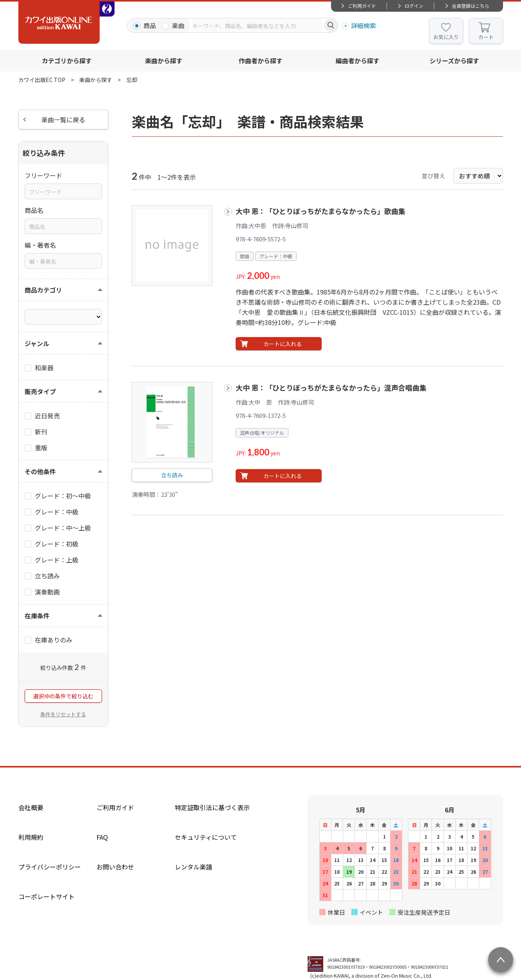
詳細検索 (363, 25)
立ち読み (172, 475)
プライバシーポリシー (50, 867)
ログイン (414, 6)
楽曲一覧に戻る (63, 120)
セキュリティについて (206, 837)
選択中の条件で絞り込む (63, 696)
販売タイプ (40, 391)
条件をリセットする (63, 714)
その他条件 (40, 471)
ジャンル (37, 343)
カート (486, 37)
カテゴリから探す (67, 61)
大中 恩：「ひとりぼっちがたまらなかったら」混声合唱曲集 (331, 387)
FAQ (102, 837)
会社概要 (31, 807)
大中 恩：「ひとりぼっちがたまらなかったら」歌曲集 (320, 211)
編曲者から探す (358, 61)
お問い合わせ (115, 867)
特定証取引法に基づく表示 (212, 807)
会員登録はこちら (471, 6)
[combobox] (257, 25)
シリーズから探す (454, 61)
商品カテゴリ (43, 290)
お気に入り (446, 37)
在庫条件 (37, 616)
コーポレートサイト (47, 896)
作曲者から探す (261, 61)
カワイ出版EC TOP (42, 80)
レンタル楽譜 (193, 867)
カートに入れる (283, 344)
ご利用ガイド (362, 6)
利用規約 (31, 837)
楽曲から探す (164, 61)
